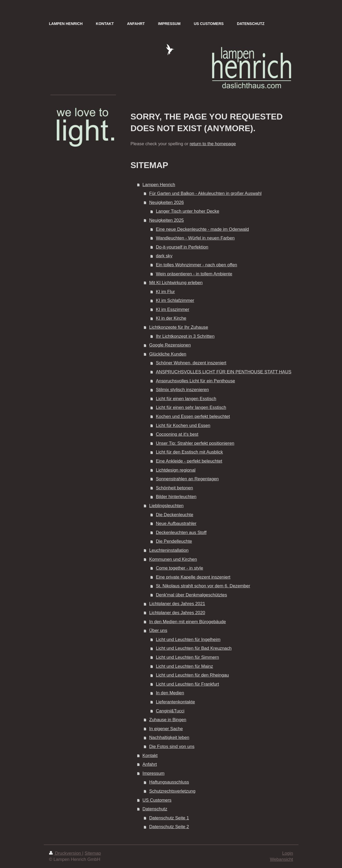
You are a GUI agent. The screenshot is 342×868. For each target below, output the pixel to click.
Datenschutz (155, 809)
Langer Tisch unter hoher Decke (187, 211)
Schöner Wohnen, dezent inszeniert (191, 363)
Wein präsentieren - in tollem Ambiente (194, 274)
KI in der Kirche (171, 318)
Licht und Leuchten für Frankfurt (187, 684)
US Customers (157, 800)
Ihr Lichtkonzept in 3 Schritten (185, 336)
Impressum (153, 773)
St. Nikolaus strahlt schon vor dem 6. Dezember (203, 586)
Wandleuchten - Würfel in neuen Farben (195, 238)
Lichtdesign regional (176, 470)
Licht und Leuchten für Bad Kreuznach (194, 648)
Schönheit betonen (174, 488)
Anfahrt (150, 764)
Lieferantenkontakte (175, 702)
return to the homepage (213, 144)
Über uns (158, 630)
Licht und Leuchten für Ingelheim (188, 640)
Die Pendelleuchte (174, 541)
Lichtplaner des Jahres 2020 (177, 613)
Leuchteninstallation (169, 550)
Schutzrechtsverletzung (172, 791)
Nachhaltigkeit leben (169, 737)
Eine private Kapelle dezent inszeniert (193, 577)
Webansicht (281, 859)
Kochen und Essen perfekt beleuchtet (193, 416)
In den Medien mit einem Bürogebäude (187, 622)
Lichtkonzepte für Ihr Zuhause (179, 327)
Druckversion (66, 853)
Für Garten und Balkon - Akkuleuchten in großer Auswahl (205, 193)
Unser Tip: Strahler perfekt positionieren (195, 443)
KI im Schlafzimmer (175, 300)
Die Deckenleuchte (174, 515)
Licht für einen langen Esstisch (186, 399)
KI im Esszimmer (172, 309)
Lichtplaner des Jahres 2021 (177, 604)
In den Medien (170, 693)
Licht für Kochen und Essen (183, 426)
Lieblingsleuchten (166, 506)
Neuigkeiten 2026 (166, 202)
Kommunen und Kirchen (173, 559)
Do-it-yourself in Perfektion (182, 247)
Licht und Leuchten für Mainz (184, 666)
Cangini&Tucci (170, 711)
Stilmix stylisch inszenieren (182, 390)
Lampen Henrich (159, 185)
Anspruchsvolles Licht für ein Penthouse (195, 381)
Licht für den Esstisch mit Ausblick (189, 452)
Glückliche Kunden (168, 354)
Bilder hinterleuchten (176, 497)
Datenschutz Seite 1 (169, 818)
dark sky (164, 256)
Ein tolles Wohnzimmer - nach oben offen (196, 265)
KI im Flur (165, 292)
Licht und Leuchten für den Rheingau (192, 675)
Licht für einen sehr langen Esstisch (191, 407)
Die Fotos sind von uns (172, 747)
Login (287, 853)
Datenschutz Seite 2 (169, 827)
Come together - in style (179, 568)
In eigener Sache (166, 729)
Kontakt (150, 756)
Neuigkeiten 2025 (166, 220)
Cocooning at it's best (177, 434)
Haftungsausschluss (169, 782)
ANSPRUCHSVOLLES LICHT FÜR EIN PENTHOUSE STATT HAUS (224, 372)
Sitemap (93, 853)
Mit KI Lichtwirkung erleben (176, 283)
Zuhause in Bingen (168, 720)
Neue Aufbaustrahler (176, 523)
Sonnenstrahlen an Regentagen (187, 479)
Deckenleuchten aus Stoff (181, 533)
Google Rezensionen (170, 345)
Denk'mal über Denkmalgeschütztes (191, 595)
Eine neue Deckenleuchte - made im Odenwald (202, 229)
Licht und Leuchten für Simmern (187, 657)
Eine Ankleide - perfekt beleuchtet (189, 461)
